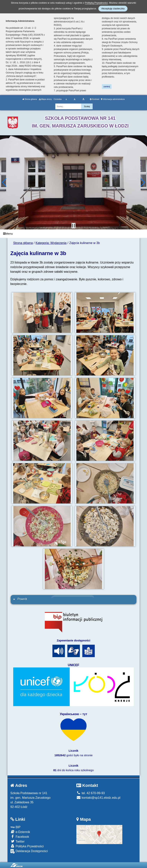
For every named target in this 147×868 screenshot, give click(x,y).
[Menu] (73, 234)
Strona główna (30, 99)
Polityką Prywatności (96, 3)
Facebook (20, 837)
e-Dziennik (20, 832)
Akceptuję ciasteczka (113, 9)
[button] (4, 182)
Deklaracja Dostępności (29, 851)
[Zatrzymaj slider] (73, 226)
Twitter (17, 841)
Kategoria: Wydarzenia (51, 243)
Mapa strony (45, 99)
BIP (15, 827)
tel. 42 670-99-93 (91, 793)
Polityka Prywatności (27, 846)
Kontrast (94, 99)
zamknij (107, 87)
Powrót (22, 599)
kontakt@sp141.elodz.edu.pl (98, 798)
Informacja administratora (113, 99)
